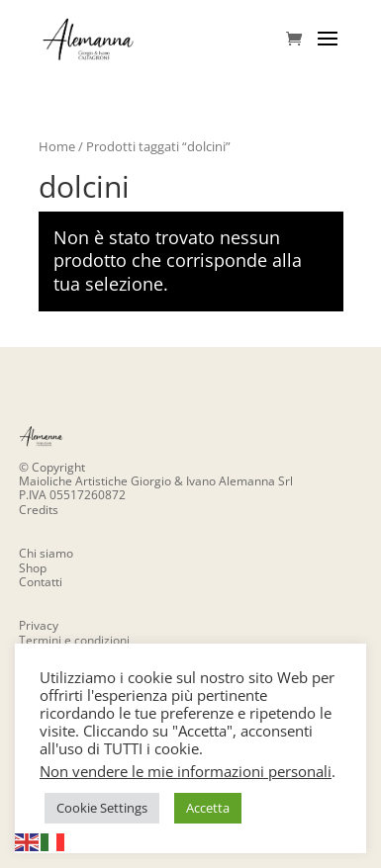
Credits (39, 510)
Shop (33, 568)
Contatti (41, 582)
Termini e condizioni (74, 640)
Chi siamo (46, 553)
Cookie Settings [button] (102, 808)
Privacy (39, 625)
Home (57, 146)
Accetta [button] (208, 808)
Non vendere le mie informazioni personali (186, 771)
